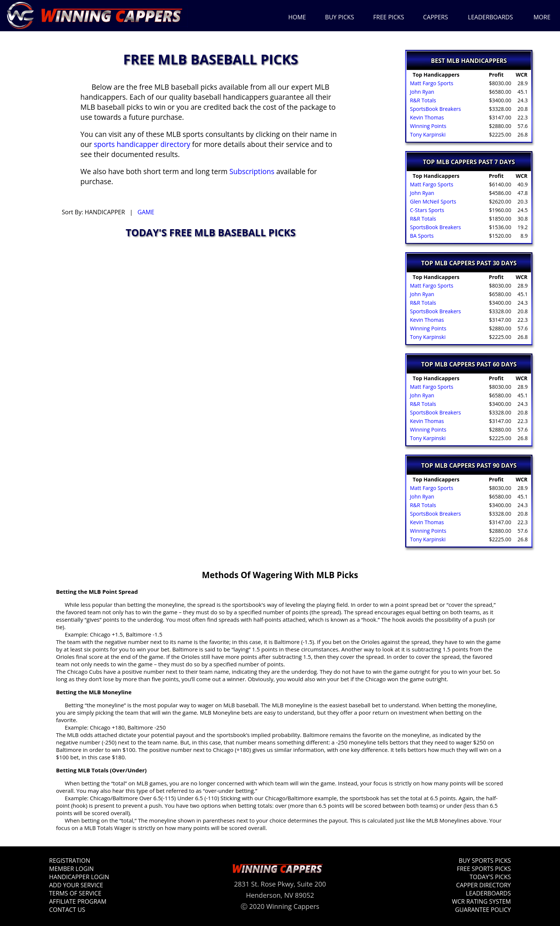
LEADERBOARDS (491, 17)
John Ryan (421, 92)
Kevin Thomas (426, 117)
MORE (542, 17)
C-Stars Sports (426, 210)
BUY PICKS (340, 17)
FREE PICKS (389, 17)
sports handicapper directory (142, 144)
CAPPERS (436, 17)
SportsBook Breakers (435, 109)
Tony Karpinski (427, 134)
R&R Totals (422, 100)
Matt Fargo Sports (431, 83)
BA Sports (421, 236)
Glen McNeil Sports (432, 201)
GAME (146, 212)
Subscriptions (252, 171)
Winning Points (427, 126)
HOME (297, 17)
